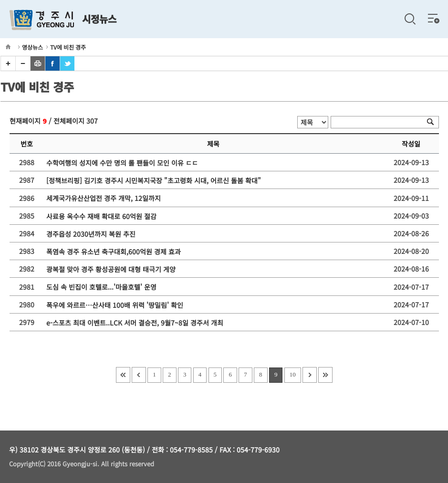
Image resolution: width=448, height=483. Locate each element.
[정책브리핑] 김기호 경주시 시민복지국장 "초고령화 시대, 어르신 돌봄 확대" (156, 180)
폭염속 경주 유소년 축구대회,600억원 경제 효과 (115, 252)
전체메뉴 (434, 18)
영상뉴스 (32, 47)
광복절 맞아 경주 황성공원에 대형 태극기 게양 (113, 269)
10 (293, 374)
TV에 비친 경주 (68, 47)
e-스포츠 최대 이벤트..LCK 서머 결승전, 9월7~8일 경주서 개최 (137, 323)
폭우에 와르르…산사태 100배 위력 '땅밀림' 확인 (117, 305)
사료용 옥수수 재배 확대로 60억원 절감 (103, 216)
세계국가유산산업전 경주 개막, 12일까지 (105, 199)
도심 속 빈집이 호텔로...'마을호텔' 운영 (103, 287)
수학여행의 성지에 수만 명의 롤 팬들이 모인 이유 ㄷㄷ (124, 163)
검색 (410, 19)
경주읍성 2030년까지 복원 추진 (93, 234)
